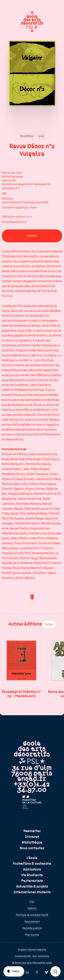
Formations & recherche (32, 864)
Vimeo (46, 972)
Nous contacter (32, 848)
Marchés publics (32, 928)
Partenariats (32, 881)
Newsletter (32, 831)
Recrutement (32, 922)
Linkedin (27, 972)
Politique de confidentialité (32, 915)
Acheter (32, 236)
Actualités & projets (32, 887)
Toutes (49, 624)
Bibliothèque (32, 843)
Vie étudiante (32, 875)
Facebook (37, 972)
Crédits (32, 909)
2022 (41, 136)
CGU (32, 902)
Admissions (32, 870)
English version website (32, 950)
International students (32, 892)
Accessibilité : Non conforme (32, 956)
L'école (32, 858)
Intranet (32, 837)
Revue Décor (27, 136)
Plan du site (32, 935)
